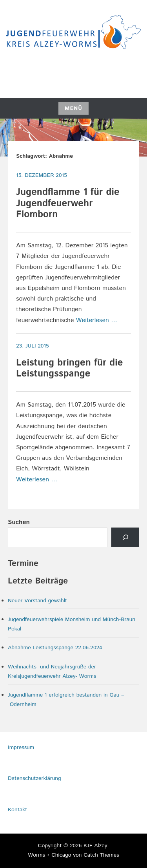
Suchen (19, 522)
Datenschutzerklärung (34, 778)
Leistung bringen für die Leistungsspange (70, 368)
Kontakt (17, 810)
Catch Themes (101, 855)
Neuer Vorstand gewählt (37, 601)
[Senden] (125, 537)
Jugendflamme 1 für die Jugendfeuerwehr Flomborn (68, 203)
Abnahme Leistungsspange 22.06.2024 (55, 648)
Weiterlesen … (97, 320)
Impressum (21, 747)
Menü (73, 108)
